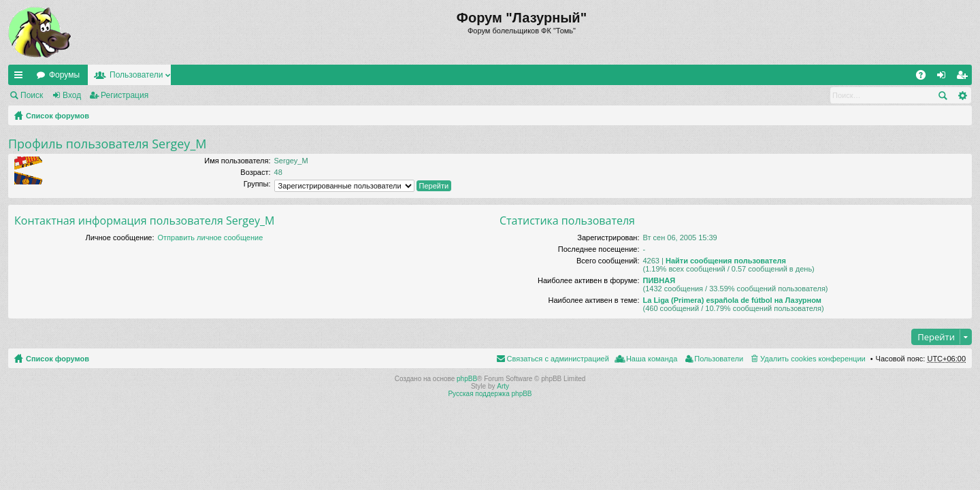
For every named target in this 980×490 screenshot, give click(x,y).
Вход (72, 95)
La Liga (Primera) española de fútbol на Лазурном (732, 300)
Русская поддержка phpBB (490, 394)
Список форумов (58, 116)
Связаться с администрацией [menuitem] (558, 359)
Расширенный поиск (962, 95)
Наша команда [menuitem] (652, 359)
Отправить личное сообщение (211, 238)
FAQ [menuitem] (925, 78)
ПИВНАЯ (659, 280)
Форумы (64, 75)
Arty (503, 386)
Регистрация (125, 95)
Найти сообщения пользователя (726, 261)
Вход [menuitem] (944, 78)
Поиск (32, 95)
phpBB (467, 379)
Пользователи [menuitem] (719, 359)
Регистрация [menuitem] (964, 78)
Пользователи (136, 75)
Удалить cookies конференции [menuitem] (813, 359)
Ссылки (21, 78)
